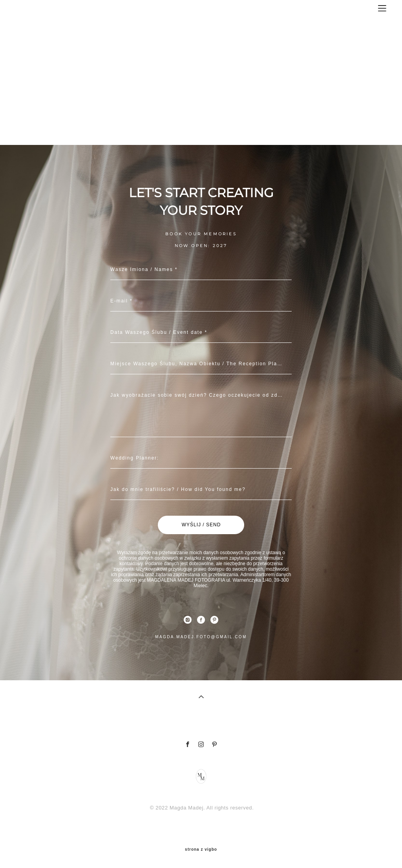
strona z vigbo (201, 850)
